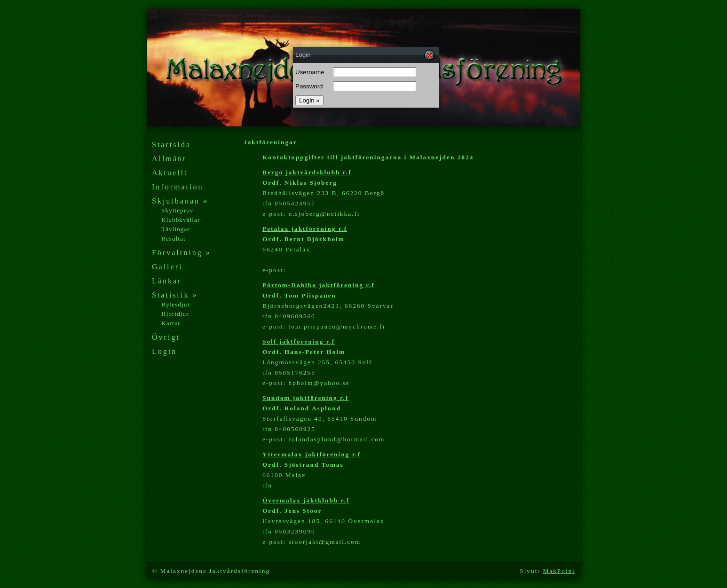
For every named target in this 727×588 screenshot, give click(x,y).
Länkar (167, 281)
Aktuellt (170, 173)
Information (178, 187)
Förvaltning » (182, 253)
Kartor (171, 323)
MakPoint (559, 571)
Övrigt (166, 337)
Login (164, 351)
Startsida (171, 145)
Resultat (174, 239)
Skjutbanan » (180, 201)
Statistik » (175, 295)
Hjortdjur (175, 314)
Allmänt (169, 159)
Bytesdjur (176, 304)
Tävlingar (176, 229)
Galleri (167, 267)
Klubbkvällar (181, 220)
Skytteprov (178, 210)
